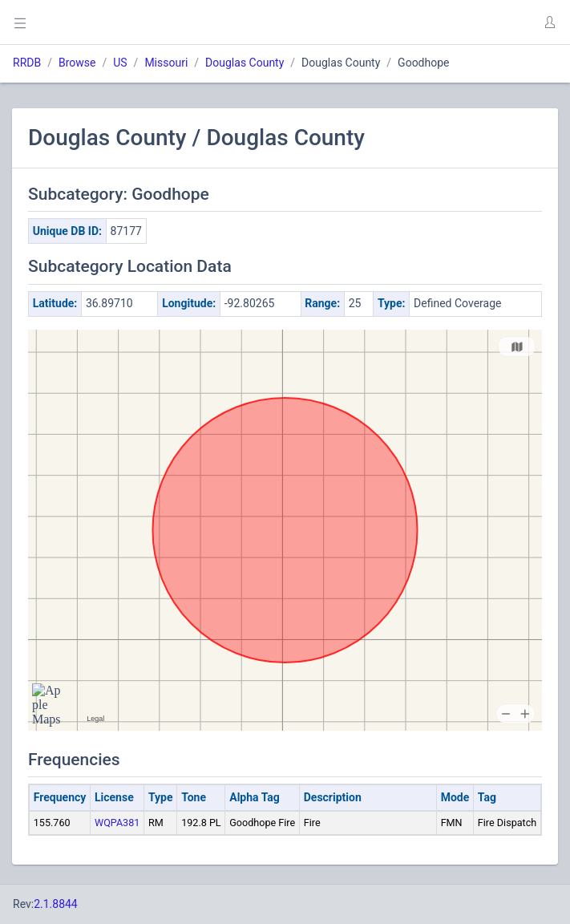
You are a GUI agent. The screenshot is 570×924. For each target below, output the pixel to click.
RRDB (27, 63)
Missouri (166, 63)
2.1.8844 (56, 904)
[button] (549, 22)
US (120, 63)
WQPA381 (117, 823)
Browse (77, 63)
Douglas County (245, 63)
